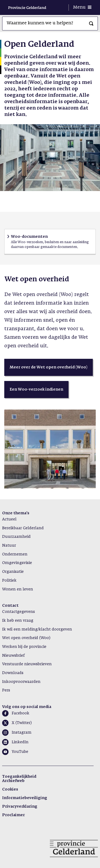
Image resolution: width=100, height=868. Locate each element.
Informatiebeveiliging (25, 798)
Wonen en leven (18, 589)
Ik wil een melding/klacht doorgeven (37, 629)
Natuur (9, 546)
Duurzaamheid (16, 537)
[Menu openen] (82, 7)
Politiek (9, 581)
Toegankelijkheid (19, 777)
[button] (49, 367)
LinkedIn (20, 742)
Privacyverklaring (20, 807)
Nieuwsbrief (13, 656)
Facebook (21, 713)
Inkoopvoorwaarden (21, 682)
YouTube (20, 752)
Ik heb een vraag (18, 621)
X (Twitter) (22, 723)
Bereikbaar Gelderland (23, 528)
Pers (6, 690)
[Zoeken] (91, 24)
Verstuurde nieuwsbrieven (27, 664)
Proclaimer (13, 815)
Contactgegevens (19, 612)
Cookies (10, 789)
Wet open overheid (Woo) (26, 638)
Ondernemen (15, 554)
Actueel (9, 519)
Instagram (22, 733)
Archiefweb (13, 781)
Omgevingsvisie (17, 563)
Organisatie (13, 572)
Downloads (13, 673)
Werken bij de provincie (24, 647)
